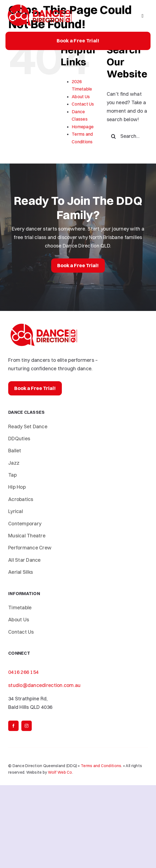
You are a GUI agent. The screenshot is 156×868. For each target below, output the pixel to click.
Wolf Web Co (60, 772)
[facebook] (13, 726)
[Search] (114, 136)
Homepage (83, 127)
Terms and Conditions (101, 766)
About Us (81, 97)
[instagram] (27, 726)
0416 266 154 (23, 672)
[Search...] (127, 136)
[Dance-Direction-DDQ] (40, 5)
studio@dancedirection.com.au (44, 685)
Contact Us (83, 104)
